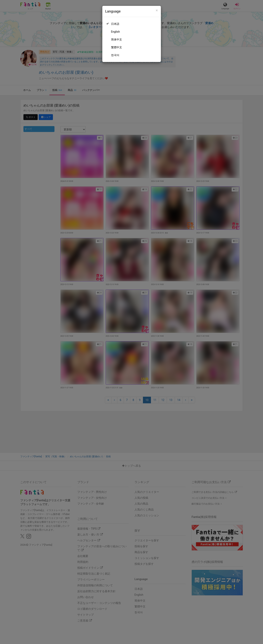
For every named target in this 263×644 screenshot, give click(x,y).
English (115, 32)
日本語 (115, 24)
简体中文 (117, 39)
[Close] (157, 10)
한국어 (115, 55)
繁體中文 (117, 47)
